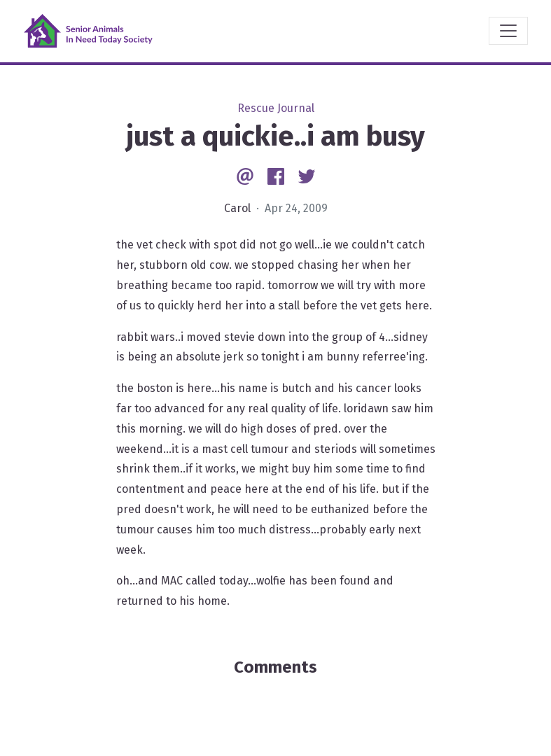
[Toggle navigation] (508, 31)
